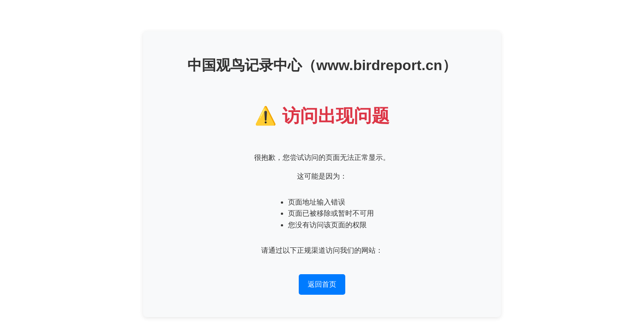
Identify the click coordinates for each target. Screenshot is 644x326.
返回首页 (322, 284)
